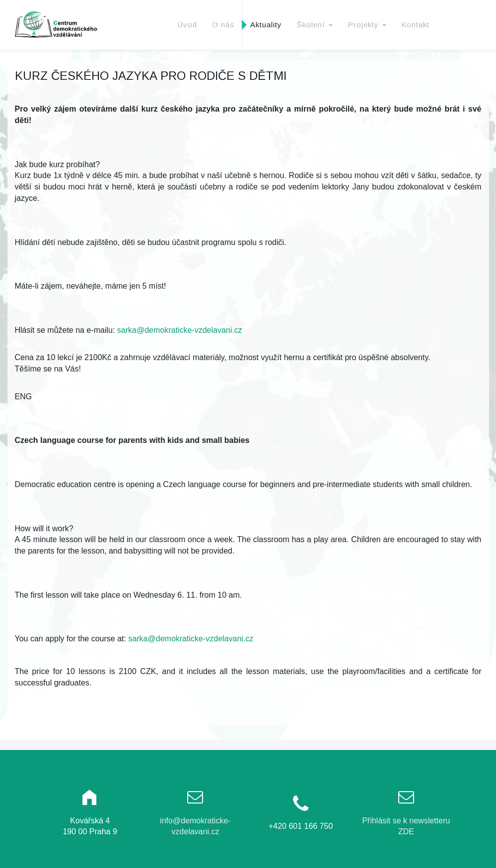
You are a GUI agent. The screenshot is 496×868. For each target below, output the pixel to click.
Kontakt (415, 25)
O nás (223, 25)
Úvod (187, 25)
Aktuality (266, 25)
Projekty (367, 25)
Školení (315, 25)
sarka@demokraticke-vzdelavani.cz (180, 330)
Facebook (463, 12)
